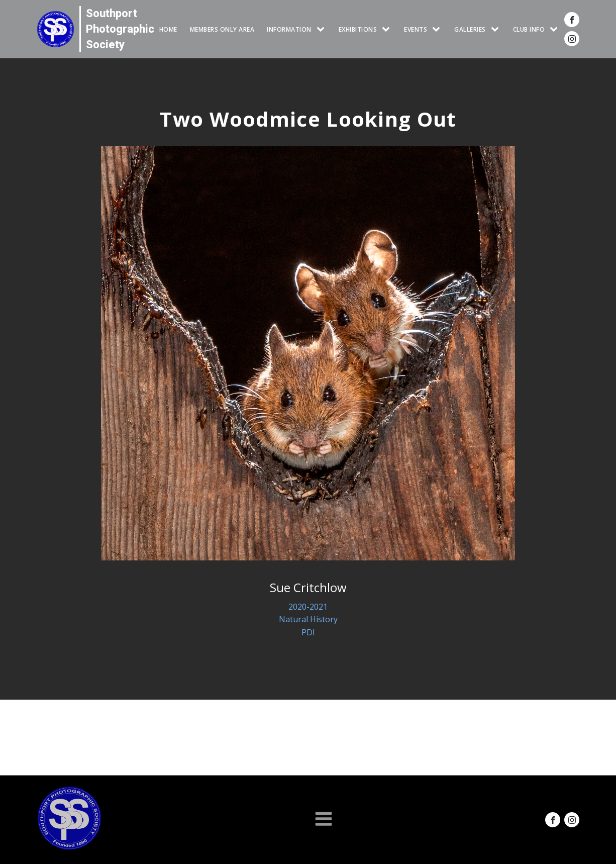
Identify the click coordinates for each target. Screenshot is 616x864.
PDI (308, 632)
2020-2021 (308, 607)
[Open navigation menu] (324, 820)
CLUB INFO (529, 29)
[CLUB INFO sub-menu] (556, 29)
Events (416, 29)
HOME (168, 29)
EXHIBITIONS (358, 29)
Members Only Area (222, 29)
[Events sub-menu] (438, 29)
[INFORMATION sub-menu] (323, 29)
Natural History (308, 619)
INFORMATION (289, 29)
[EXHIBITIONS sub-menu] (388, 29)
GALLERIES (470, 29)
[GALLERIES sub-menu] (497, 29)
